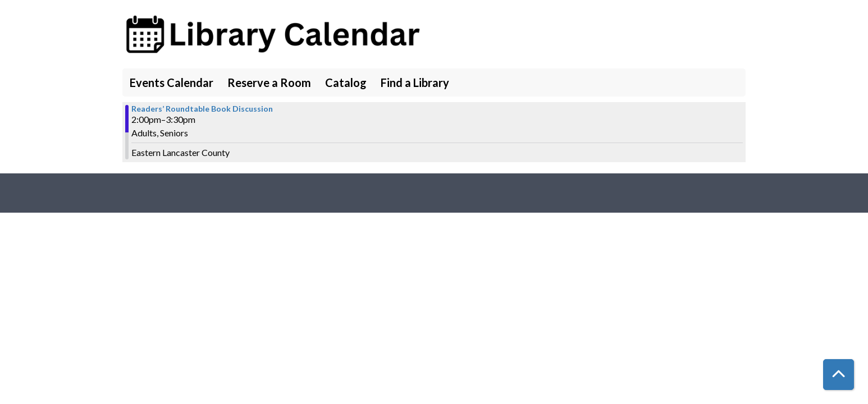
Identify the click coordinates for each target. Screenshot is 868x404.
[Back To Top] (839, 375)
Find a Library (415, 82)
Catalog (346, 82)
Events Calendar (172, 82)
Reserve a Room (269, 82)
